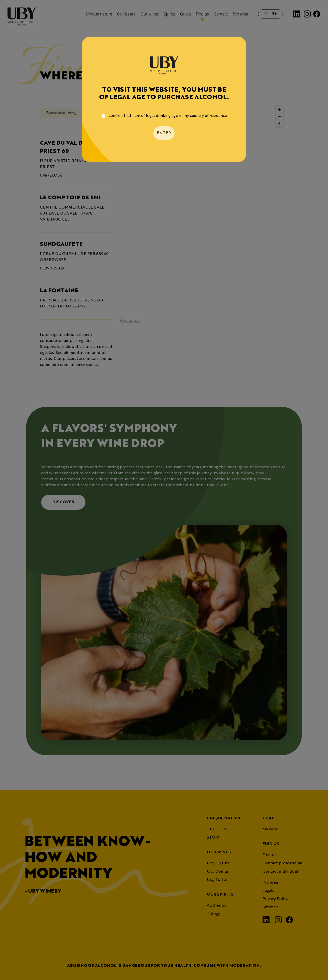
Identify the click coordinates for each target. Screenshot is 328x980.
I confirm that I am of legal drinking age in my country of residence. (167, 116)
